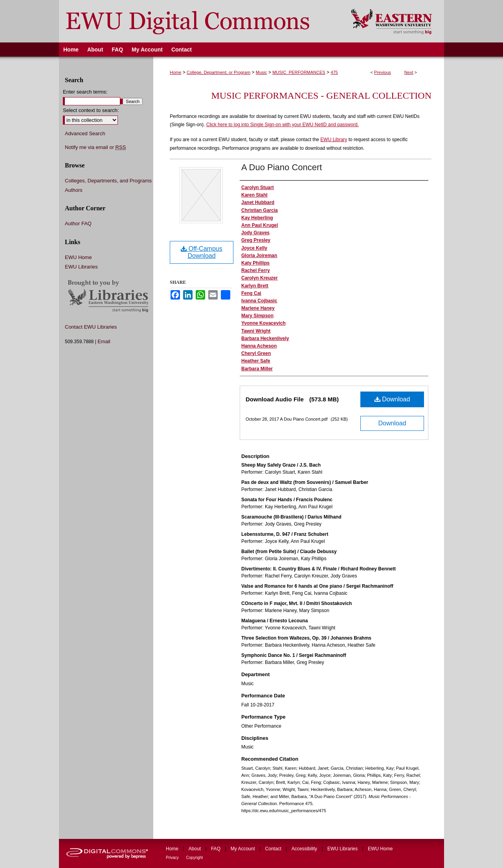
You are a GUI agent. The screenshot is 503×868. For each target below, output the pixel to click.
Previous (383, 72)
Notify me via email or (95, 147)
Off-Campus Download (201, 252)
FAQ (216, 849)
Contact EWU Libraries (91, 327)
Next (409, 72)
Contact (274, 849)
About (196, 849)
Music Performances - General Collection (321, 96)
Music (262, 72)
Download (392, 399)
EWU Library (334, 140)
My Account (243, 849)
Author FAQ (78, 223)
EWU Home (78, 257)
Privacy (173, 858)
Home (175, 72)
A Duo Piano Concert (282, 167)
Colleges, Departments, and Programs (108, 181)
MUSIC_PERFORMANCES (299, 72)
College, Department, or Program (218, 72)
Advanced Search (85, 133)
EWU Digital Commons (200, 21)
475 (334, 72)
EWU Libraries (81, 267)
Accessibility (305, 849)
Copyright (195, 858)
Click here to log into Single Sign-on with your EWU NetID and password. (283, 125)
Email (104, 341)
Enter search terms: (85, 92)
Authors (74, 190)
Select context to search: (91, 110)
